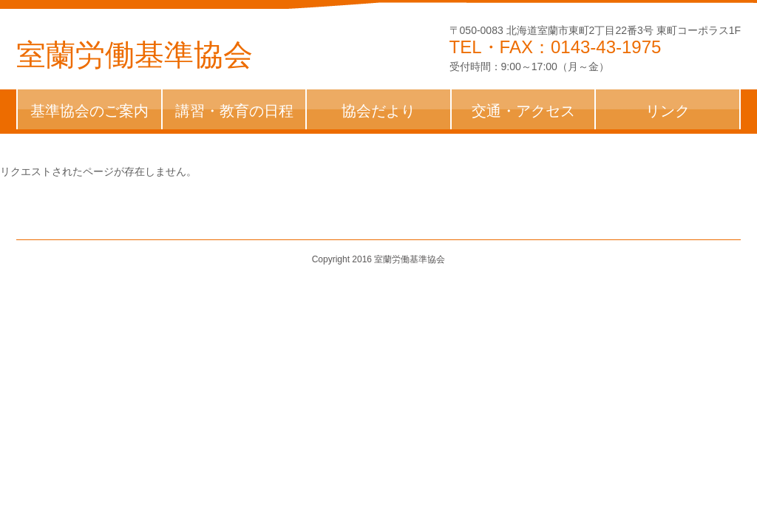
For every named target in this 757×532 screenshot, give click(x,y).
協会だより (378, 111)
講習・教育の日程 (234, 111)
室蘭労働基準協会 (135, 55)
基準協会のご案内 (89, 111)
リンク (668, 111)
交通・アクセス (523, 111)
